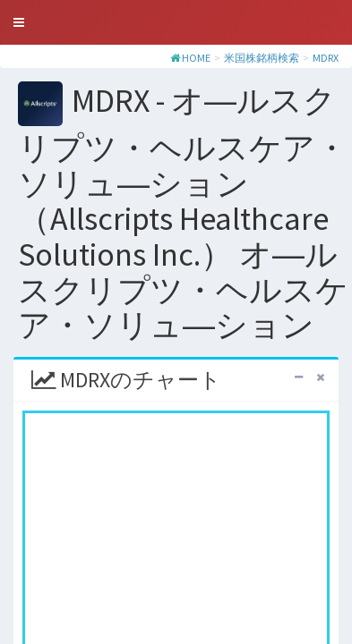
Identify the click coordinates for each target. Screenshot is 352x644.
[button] (19, 22)
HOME (196, 58)
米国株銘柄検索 (262, 58)
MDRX (326, 58)
